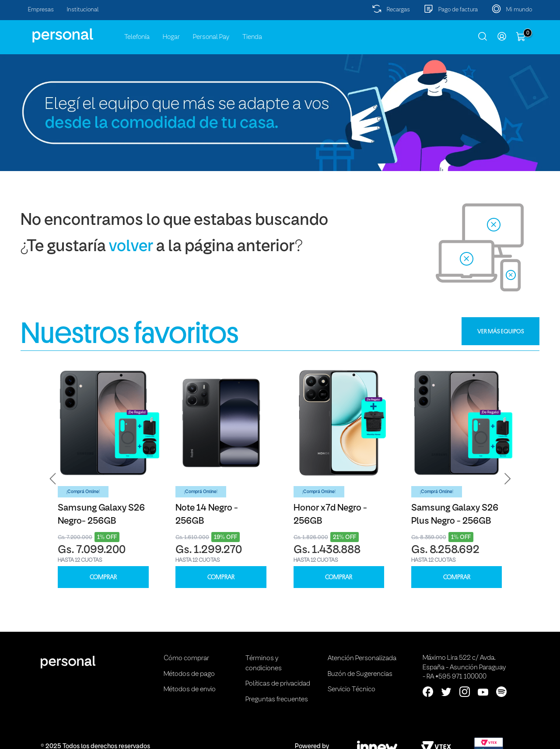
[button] (53, 479)
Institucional (83, 10)
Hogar (171, 37)
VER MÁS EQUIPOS (501, 331)
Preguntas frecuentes (277, 700)
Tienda (252, 37)
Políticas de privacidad (278, 684)
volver (131, 247)
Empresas (41, 10)
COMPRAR (103, 577)
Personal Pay (211, 37)
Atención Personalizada (362, 658)
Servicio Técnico (352, 689)
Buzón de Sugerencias (360, 674)
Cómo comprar (186, 658)
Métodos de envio (190, 689)
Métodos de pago (189, 674)
